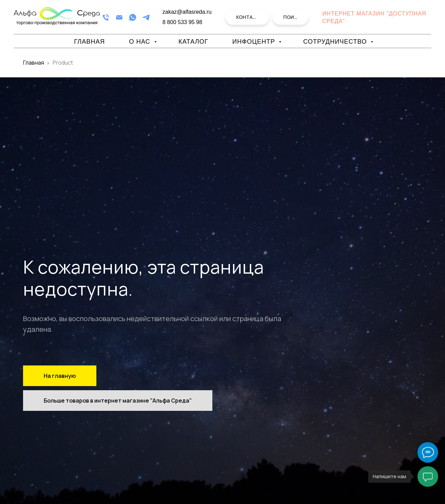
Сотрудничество (336, 42)
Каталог (193, 42)
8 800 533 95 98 (182, 22)
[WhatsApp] (133, 17)
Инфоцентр (255, 42)
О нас (141, 42)
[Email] (119, 17)
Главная (89, 42)
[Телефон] (106, 17)
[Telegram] (146, 17)
